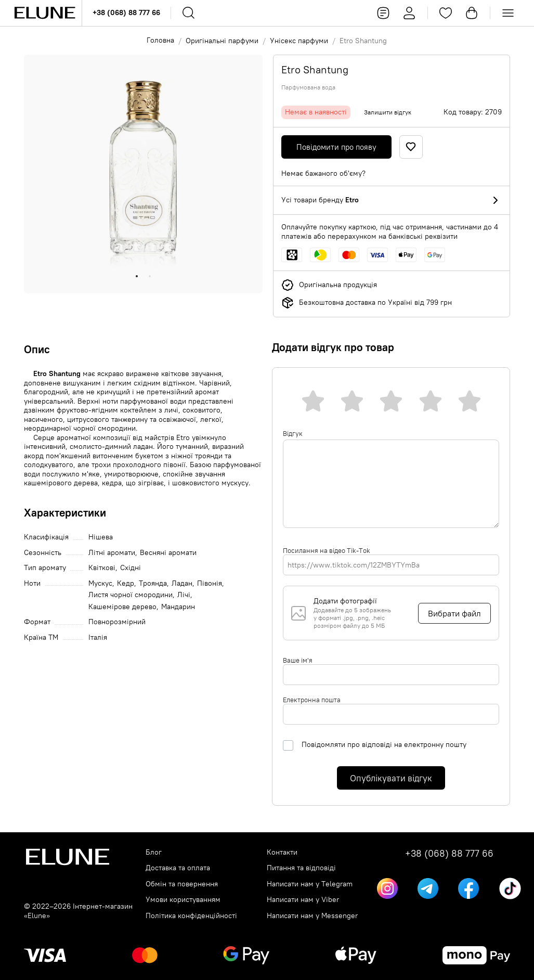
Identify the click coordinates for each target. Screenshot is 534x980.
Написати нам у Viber (303, 900)
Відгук (293, 433)
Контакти (282, 852)
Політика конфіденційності (191, 916)
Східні (131, 568)
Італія (98, 637)
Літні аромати (112, 553)
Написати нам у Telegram (310, 884)
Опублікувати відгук (391, 778)
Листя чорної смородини (131, 595)
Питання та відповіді (301, 868)
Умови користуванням (183, 900)
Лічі (184, 595)
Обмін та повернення (182, 884)
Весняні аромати (168, 553)
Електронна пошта (312, 700)
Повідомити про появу (336, 147)
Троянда (153, 583)
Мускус (100, 583)
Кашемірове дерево (122, 607)
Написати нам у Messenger (312, 916)
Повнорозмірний (117, 622)
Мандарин (178, 607)
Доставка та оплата (178, 868)
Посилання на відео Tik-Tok (327, 550)
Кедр (126, 583)
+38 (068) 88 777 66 (126, 12)
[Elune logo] (45, 13)
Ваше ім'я (298, 660)
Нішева (101, 537)
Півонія (210, 583)
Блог (154, 852)
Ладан (182, 583)
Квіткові (102, 568)
